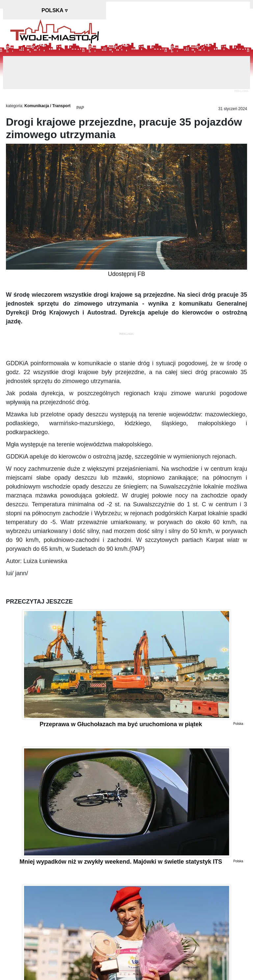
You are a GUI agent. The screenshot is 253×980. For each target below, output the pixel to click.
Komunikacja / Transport (47, 106)
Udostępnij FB (126, 274)
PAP (80, 108)
